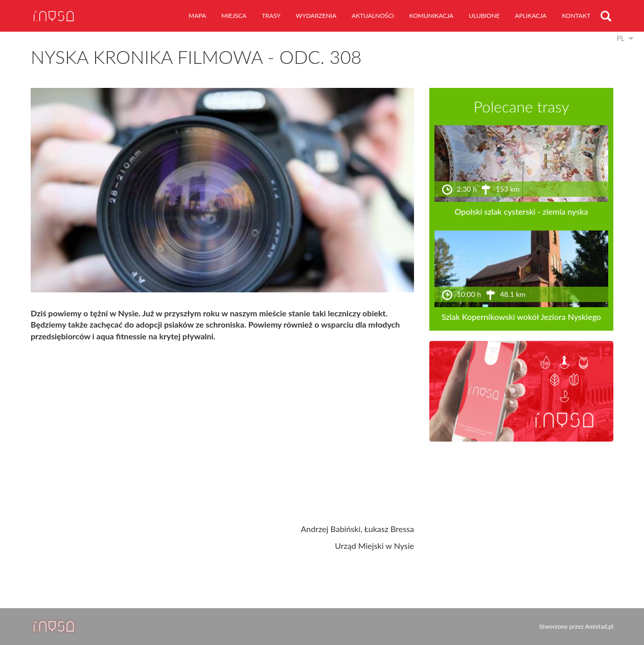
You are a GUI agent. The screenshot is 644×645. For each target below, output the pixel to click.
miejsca (234, 16)
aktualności (373, 16)
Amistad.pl (599, 626)
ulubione (484, 16)
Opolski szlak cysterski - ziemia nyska (522, 211)
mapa (197, 16)
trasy (271, 16)
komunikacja (431, 16)
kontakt (576, 16)
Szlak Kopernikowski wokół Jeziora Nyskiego (521, 317)
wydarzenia (316, 16)
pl (620, 38)
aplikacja (531, 16)
